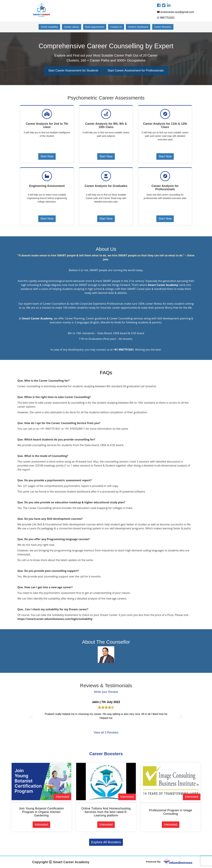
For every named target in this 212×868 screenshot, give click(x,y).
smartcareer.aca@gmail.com (177, 12)
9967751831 (167, 18)
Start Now (47, 156)
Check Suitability (49, 27)
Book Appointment (95, 27)
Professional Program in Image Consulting (171, 812)
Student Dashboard (138, 27)
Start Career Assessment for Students (73, 70)
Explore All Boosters (106, 842)
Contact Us (116, 27)
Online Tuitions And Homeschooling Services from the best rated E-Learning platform (106, 812)
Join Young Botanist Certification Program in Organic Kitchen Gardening (41, 812)
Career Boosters (163, 27)
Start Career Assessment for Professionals (136, 70)
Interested (62, 797)
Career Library (71, 27)
